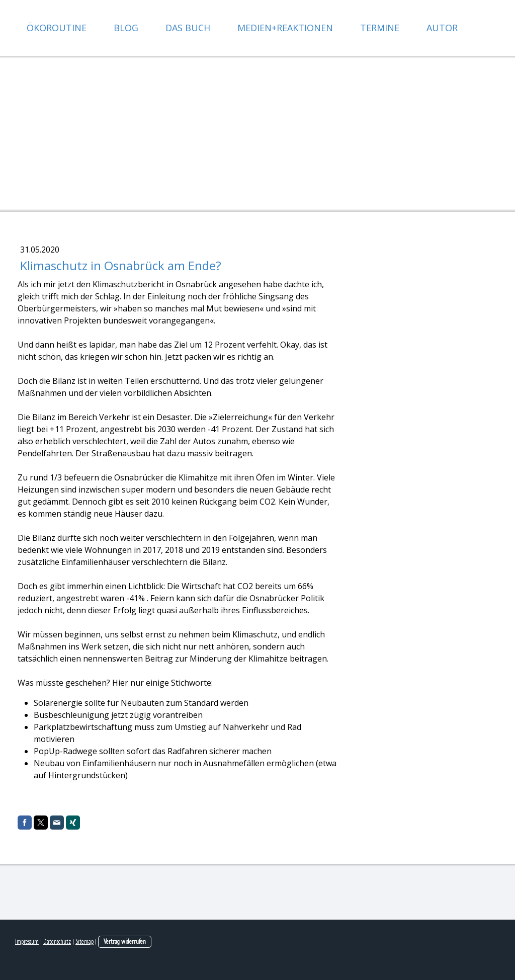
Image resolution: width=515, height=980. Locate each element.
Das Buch (188, 28)
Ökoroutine (57, 28)
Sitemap (84, 942)
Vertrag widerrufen (125, 942)
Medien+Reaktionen (285, 28)
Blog (126, 28)
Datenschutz (57, 942)
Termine (380, 28)
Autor (442, 28)
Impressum (27, 942)
